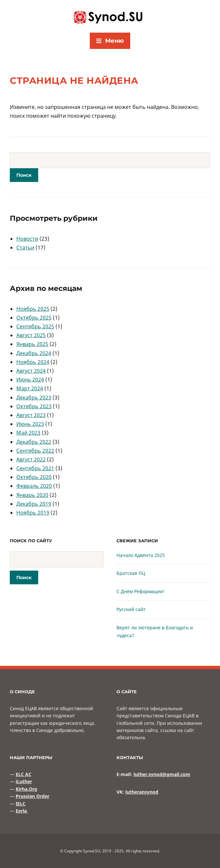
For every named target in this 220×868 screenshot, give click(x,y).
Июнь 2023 (30, 424)
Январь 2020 (32, 495)
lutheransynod (142, 792)
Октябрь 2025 (34, 318)
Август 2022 (31, 459)
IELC (21, 804)
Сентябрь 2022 (35, 451)
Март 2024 (30, 388)
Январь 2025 (32, 344)
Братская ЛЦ (131, 573)
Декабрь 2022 (34, 442)
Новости (27, 239)
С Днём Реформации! (141, 591)
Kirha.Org (26, 789)
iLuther (24, 781)
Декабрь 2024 (34, 353)
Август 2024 (31, 371)
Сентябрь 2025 (35, 326)
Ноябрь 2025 (33, 309)
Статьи (25, 247)
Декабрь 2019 (34, 504)
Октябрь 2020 (34, 477)
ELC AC (24, 774)
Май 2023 (28, 433)
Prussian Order (32, 796)
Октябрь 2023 (34, 406)
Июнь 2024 (30, 380)
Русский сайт (131, 609)
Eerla (22, 811)
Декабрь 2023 (34, 397)
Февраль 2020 (34, 486)
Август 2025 (31, 335)
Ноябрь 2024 (33, 362)
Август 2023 (31, 415)
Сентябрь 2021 (35, 468)
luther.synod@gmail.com (162, 774)
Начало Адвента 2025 (141, 555)
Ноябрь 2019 (33, 513)
